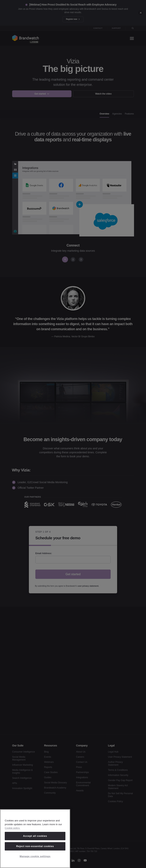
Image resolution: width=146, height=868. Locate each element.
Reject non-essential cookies (35, 846)
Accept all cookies (35, 836)
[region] (35, 839)
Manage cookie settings (35, 856)
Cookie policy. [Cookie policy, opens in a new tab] (12, 828)
